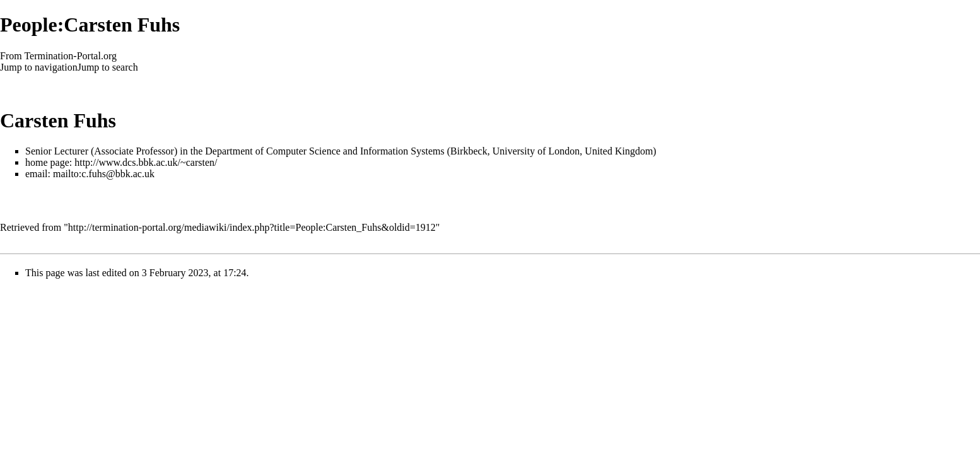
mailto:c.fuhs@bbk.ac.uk (104, 174)
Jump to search (108, 67)
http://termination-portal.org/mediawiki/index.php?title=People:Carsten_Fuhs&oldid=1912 (252, 227)
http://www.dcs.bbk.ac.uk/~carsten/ (146, 162)
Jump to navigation (39, 67)
